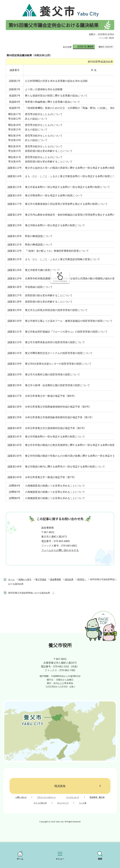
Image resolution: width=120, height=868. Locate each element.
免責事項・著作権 (97, 797)
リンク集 (83, 803)
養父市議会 (41, 579)
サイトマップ (63, 803)
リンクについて (73, 797)
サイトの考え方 (40, 803)
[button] (84, 47)
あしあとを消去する (53, 593)
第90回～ (82, 579)
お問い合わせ (21, 797)
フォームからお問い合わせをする (60, 550)
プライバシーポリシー (46, 797)
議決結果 (69, 579)
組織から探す (25, 579)
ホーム (11, 579)
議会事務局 (55, 579)
